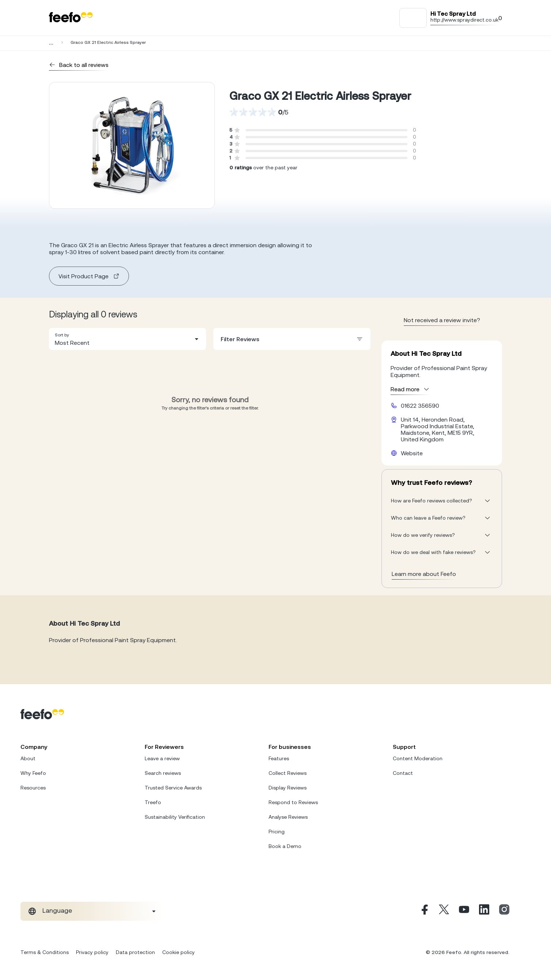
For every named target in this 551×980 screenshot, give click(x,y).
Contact (403, 773)
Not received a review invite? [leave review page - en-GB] (442, 320)
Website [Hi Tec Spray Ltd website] (412, 453)
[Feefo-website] (71, 18)
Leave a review (162, 758)
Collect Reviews (288, 773)
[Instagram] (504, 911)
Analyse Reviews (288, 817)
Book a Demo (285, 846)
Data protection (135, 952)
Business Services (89, 42)
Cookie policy (178, 952)
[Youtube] (464, 911)
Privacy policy (92, 952)
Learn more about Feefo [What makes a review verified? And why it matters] (424, 574)
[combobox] (128, 339)
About (28, 758)
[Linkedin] (484, 911)
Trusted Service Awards (173, 788)
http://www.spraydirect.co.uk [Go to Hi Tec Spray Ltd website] (464, 20)
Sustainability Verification (175, 817)
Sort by (62, 335)
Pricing (277, 832)
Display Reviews (288, 788)
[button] (128, 339)
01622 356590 (420, 406)
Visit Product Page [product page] (89, 276)
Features (279, 758)
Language (57, 911)
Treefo (153, 802)
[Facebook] (424, 911)
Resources (33, 788)
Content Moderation (418, 758)
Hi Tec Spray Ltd (143, 42)
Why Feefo (33, 773)
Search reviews (163, 773)
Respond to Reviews (293, 802)
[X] (444, 911)
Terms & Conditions (45, 952)
